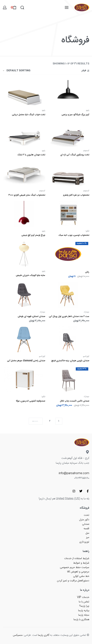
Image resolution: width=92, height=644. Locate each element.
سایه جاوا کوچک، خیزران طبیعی (31, 275)
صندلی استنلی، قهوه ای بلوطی (31, 316)
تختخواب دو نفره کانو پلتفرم (76, 195)
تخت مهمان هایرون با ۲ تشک (31, 155)
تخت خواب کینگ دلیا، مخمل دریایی (29, 115)
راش (87, 272)
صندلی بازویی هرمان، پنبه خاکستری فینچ (70, 361)
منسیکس (18, 635)
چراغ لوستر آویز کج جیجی (33, 235)
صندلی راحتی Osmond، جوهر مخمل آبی (26, 361)
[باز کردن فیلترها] (85, 71)
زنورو (88, 110)
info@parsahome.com (74, 473)
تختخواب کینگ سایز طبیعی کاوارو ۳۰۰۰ (27, 195)
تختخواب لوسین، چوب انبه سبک (74, 235)
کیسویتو (86, 151)
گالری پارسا (44, 635)
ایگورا (87, 231)
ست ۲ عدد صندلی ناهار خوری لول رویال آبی (69, 316)
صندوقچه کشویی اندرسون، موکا (31, 401)
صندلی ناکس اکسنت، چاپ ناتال (75, 401)
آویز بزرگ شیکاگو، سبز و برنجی (75, 115)
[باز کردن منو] (67, 7)
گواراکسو (86, 357)
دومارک (86, 312)
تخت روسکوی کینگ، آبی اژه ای (75, 155)
